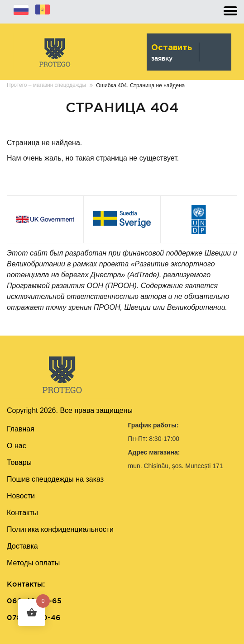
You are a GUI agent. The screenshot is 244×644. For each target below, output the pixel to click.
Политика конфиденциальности (60, 529)
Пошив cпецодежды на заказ (55, 479)
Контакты (22, 513)
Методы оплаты (33, 563)
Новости (21, 496)
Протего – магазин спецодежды (46, 85)
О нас (17, 446)
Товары (19, 462)
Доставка (22, 546)
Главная (21, 429)
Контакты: (26, 584)
